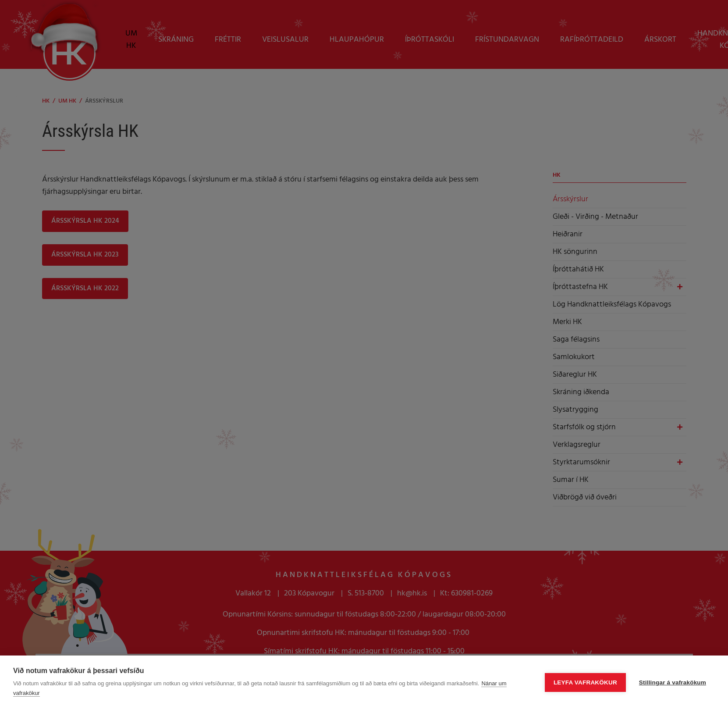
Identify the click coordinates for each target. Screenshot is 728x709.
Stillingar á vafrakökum (673, 682)
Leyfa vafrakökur (585, 682)
